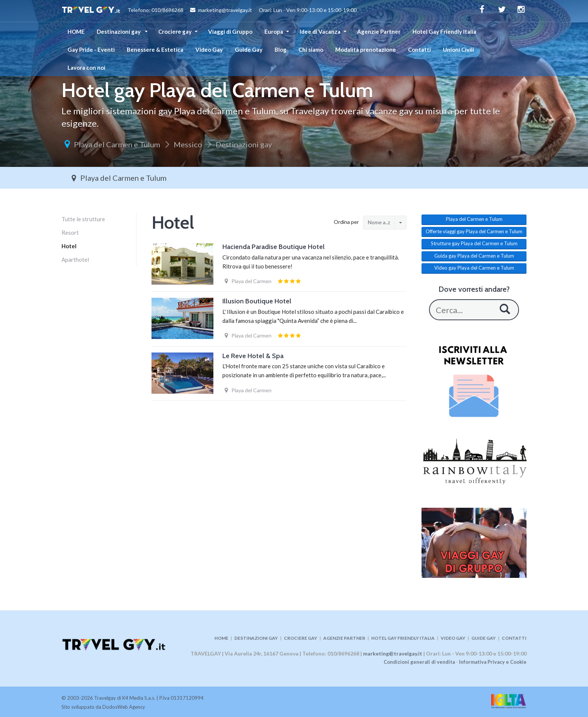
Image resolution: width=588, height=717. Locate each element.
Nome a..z (379, 222)
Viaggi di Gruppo (230, 31)
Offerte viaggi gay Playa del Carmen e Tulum (474, 231)
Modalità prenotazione (366, 49)
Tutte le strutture (83, 219)
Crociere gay (175, 31)
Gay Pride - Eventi (91, 49)
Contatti (419, 49)
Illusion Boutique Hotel (257, 301)
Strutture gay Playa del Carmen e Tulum (474, 243)
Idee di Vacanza (320, 31)
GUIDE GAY (484, 638)
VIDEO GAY (453, 638)
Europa (274, 31)
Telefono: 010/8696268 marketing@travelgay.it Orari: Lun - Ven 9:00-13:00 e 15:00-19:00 (209, 11)
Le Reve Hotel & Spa (253, 356)
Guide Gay (249, 49)
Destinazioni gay (119, 31)
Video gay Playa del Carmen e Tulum (474, 268)
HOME (76, 31)
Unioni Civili (458, 49)
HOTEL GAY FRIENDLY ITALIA (403, 638)
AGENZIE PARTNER (344, 638)
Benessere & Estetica (155, 49)
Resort (70, 232)
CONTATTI (514, 638)
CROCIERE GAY (301, 638)
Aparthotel (75, 259)
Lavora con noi (86, 67)
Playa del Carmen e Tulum (117, 144)
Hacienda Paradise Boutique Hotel (274, 247)
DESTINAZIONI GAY (256, 638)
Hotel (69, 246)
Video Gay (209, 49)
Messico (188, 144)
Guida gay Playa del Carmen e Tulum (474, 256)
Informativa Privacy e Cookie (493, 662)
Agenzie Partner (379, 31)
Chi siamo (311, 49)
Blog (280, 49)
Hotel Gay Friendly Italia (444, 31)
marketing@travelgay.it (393, 653)
